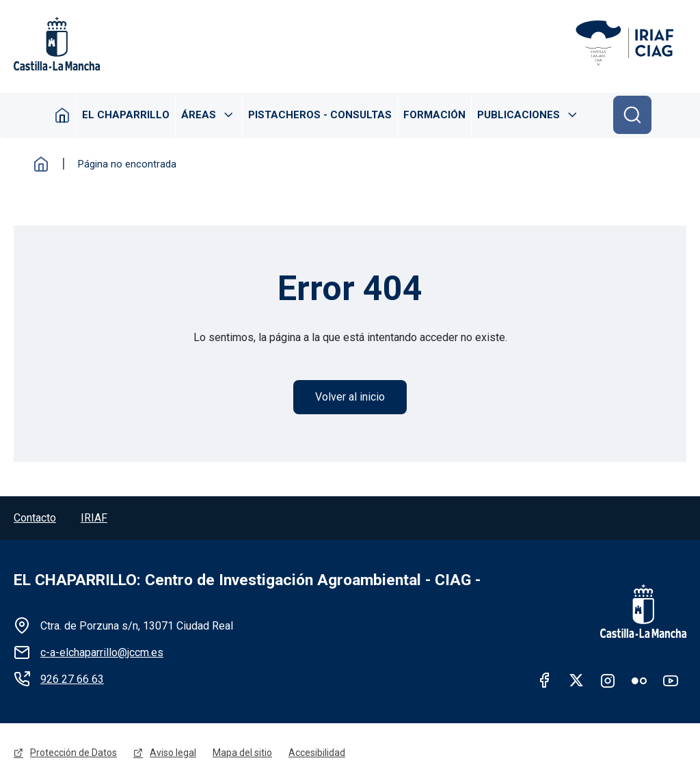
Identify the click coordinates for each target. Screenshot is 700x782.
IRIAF (94, 518)
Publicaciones (519, 115)
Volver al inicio (350, 397)
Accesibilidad (317, 753)
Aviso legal (173, 753)
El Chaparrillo (126, 115)
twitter (576, 680)
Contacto (35, 518)
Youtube (671, 680)
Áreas (199, 115)
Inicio (63, 115)
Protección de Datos (73, 753)
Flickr (639, 680)
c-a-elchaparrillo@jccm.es (102, 652)
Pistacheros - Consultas (320, 115)
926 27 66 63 (72, 679)
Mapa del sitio (242, 753)
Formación (434, 115)
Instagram (608, 680)
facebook (545, 680)
